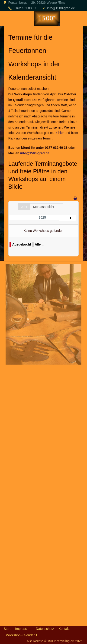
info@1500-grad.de (61, 8)
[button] (43, 314)
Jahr (24, 207)
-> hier (59, 133)
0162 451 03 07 (25, 8)
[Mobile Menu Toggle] (7, 19)
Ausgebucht (22, 244)
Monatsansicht (44, 207)
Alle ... (40, 244)
